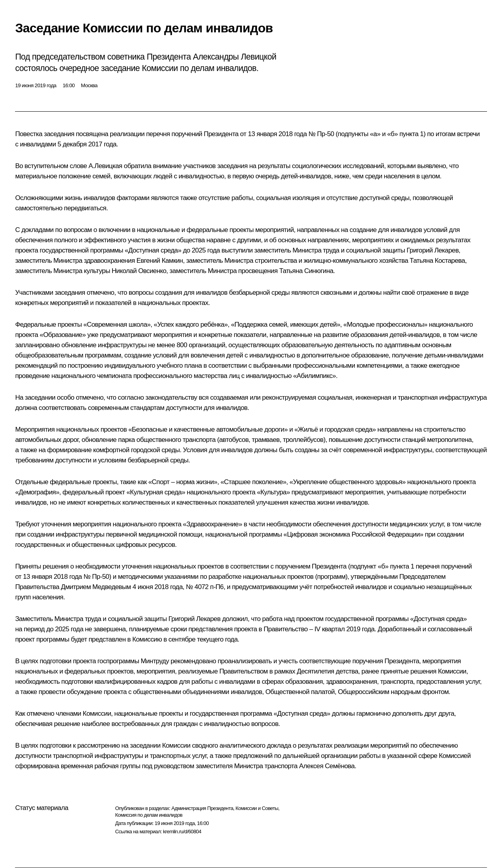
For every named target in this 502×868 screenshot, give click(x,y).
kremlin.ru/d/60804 (182, 832)
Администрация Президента (202, 808)
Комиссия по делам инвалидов (149, 815)
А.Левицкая (105, 166)
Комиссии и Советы (257, 808)
